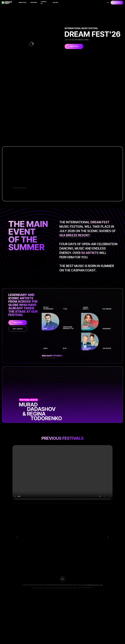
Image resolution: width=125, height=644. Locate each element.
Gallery (55, 2)
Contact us (44, 3)
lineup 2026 (22, 2)
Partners (34, 2)
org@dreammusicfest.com (94, 585)
